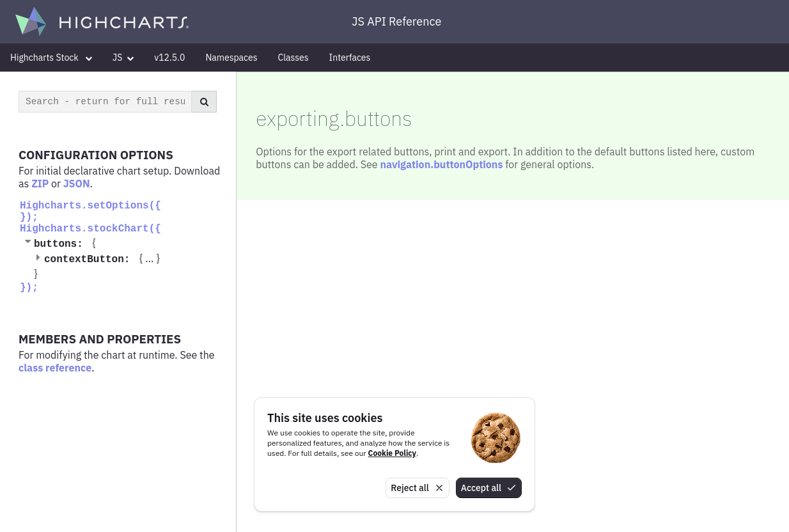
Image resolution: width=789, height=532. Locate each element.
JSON (77, 184)
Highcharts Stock (51, 58)
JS (123, 58)
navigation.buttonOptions (441, 164)
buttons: (61, 244)
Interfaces (350, 58)
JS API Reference (396, 21)
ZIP (40, 184)
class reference (55, 368)
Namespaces (231, 58)
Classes (293, 58)
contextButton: (90, 260)
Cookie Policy (392, 453)
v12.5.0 (169, 58)
